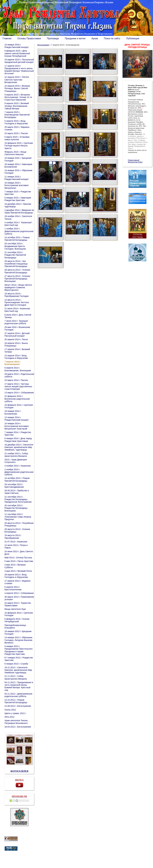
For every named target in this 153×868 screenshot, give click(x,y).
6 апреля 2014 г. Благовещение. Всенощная (18, 369)
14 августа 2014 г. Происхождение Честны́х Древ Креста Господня (17, 302)
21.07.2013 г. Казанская (16, 542)
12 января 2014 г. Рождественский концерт (17, 419)
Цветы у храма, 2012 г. (15, 713)
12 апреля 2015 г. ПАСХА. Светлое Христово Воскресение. (17, 80)
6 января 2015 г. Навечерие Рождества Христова (18, 199)
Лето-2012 (9, 717)
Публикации (133, 38)
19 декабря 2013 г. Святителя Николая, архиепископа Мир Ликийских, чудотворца (19, 447)
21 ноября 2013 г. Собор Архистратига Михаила (16, 455)
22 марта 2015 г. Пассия (16, 133)
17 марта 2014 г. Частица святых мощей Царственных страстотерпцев (18, 386)
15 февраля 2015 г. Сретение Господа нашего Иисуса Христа (19, 146)
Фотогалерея (43, 45)
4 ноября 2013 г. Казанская (18, 466)
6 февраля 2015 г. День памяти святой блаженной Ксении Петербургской (17, 53)
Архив (95, 38)
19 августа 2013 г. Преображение (13, 537)
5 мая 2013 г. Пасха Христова (19, 561)
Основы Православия (29, 38)
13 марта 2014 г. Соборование (19, 393)
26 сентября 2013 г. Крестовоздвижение (14, 486)
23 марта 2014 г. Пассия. (16, 380)
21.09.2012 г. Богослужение (18, 706)
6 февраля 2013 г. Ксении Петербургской (17, 620)
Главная (7, 38)
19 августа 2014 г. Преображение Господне (17, 295)
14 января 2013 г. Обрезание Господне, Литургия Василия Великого (18, 640)
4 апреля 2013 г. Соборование (19, 593)
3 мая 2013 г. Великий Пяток (18, 571)
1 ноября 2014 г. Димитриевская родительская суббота (19, 231)
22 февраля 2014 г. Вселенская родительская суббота (17, 399)
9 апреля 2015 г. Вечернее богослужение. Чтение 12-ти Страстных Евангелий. (18, 97)
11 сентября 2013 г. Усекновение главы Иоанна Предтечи (18, 517)
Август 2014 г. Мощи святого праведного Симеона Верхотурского (18, 287)
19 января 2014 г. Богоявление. (13, 412)
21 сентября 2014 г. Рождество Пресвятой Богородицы (15, 255)
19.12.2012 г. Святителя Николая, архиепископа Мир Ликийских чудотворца (18, 670)
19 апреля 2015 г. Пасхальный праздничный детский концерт (19, 61)
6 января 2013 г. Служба (16, 664)
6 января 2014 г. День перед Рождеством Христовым (18, 440)
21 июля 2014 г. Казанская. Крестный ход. (17, 310)
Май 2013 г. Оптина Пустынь (18, 558)
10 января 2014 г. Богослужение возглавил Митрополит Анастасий (17, 426)
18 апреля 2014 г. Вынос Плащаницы (16, 344)
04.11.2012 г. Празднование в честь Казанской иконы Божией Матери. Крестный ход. (19, 686)
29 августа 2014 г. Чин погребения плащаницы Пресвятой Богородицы (16, 264)
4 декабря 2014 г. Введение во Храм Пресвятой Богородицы (19, 211)
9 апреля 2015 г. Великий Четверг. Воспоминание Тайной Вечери (17, 106)
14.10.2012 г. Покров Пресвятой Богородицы (16, 701)
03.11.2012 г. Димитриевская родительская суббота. (18, 695)
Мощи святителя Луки (15, 609)
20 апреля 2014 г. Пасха (16, 339)
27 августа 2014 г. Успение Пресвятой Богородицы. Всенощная (17, 279)
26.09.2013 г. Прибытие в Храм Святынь (17, 492)
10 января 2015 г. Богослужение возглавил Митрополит (17, 185)
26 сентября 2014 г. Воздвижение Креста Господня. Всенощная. (15, 246)
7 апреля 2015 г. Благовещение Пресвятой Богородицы (17, 115)
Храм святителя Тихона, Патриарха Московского (16, 722)
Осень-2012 (10, 710)
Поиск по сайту (112, 38)
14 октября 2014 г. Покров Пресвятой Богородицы (17, 239)
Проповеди (53, 38)
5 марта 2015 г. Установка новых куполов (17, 138)
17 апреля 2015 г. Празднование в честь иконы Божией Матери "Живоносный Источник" (19, 70)
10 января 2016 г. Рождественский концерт (17, 46)
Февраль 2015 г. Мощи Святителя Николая (15, 153)
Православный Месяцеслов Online (135, 161)
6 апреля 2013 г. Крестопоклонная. (13, 588)
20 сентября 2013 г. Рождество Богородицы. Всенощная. (16, 508)
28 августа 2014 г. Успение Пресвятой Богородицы (17, 271)
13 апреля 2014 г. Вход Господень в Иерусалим (16, 357)
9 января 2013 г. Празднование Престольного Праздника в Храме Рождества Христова (19, 650)
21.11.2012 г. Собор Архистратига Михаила (16, 677)
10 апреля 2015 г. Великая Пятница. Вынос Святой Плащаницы (17, 88)
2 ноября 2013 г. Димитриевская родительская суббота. (19, 472)
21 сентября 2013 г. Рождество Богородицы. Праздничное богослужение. (18, 499)
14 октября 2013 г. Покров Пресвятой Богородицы (17, 479)
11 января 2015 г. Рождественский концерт (17, 178)
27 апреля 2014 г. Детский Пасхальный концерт (17, 335)
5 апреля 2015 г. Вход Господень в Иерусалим (16, 122)
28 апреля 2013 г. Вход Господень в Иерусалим (16, 576)
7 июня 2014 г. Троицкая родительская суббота (16, 322)
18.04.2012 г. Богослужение (18, 727)
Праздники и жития (75, 38)
